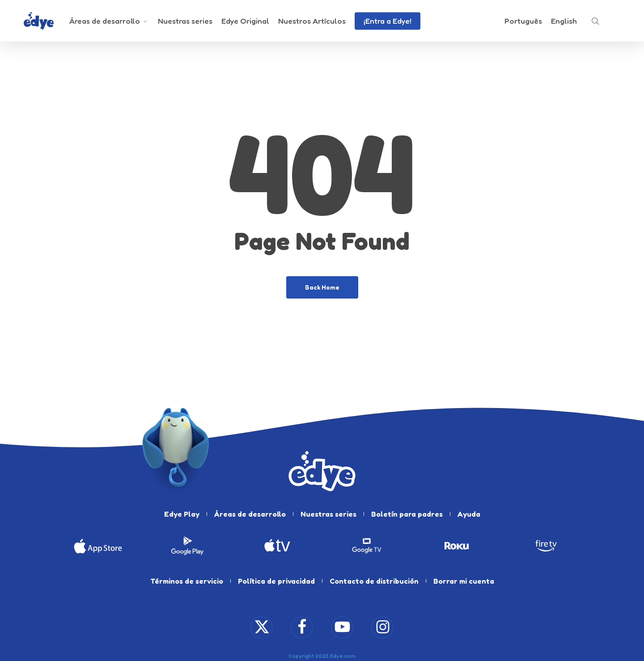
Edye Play (182, 514)
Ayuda (469, 514)
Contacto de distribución (374, 581)
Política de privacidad (276, 581)
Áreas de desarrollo (250, 514)
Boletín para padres (407, 514)
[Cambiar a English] (564, 21)
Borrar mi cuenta (464, 581)
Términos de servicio (187, 581)
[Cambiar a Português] (523, 21)
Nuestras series (328, 514)
